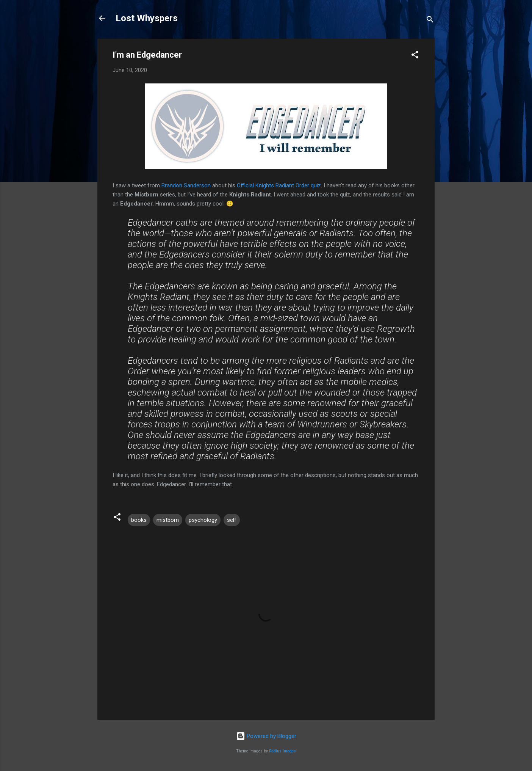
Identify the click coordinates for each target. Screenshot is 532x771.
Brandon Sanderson (186, 185)
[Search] (430, 21)
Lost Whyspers (147, 18)
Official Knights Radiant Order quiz (279, 185)
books (139, 520)
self (232, 520)
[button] (415, 56)
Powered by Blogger (266, 736)
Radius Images (282, 751)
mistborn (168, 520)
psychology (203, 520)
